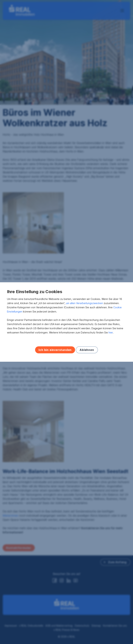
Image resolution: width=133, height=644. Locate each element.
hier (111, 332)
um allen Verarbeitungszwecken (84, 303)
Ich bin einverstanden (55, 350)
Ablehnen (87, 350)
